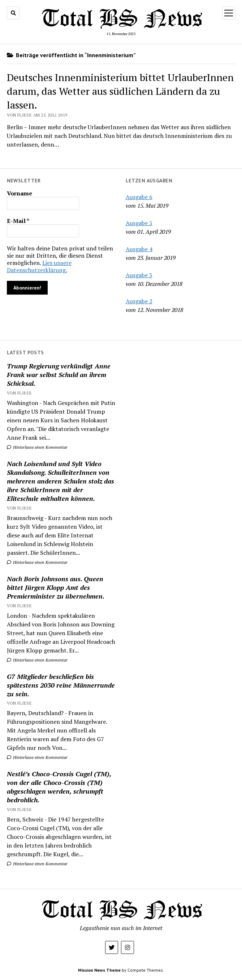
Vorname (20, 193)
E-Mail (18, 221)
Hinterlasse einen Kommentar (37, 447)
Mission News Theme (99, 970)
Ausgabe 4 (139, 249)
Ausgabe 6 (139, 197)
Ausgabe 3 (139, 275)
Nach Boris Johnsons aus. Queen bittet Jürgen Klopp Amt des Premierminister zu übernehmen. (56, 587)
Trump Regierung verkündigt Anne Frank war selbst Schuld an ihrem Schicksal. (59, 375)
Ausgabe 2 (139, 301)
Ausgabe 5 (139, 223)
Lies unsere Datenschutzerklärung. (39, 266)
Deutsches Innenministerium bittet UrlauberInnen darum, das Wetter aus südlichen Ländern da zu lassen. (120, 91)
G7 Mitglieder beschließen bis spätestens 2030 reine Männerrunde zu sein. (61, 685)
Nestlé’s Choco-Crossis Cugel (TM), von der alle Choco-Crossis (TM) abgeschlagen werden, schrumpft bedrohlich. (59, 787)
